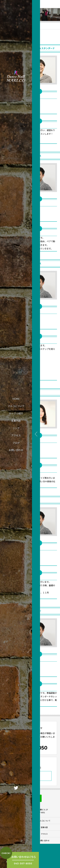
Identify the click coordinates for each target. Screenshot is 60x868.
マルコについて (16, 406)
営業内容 (16, 421)
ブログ (16, 443)
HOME (16, 399)
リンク (16, 428)
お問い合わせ (16, 450)
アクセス (16, 435)
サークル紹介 (16, 413)
